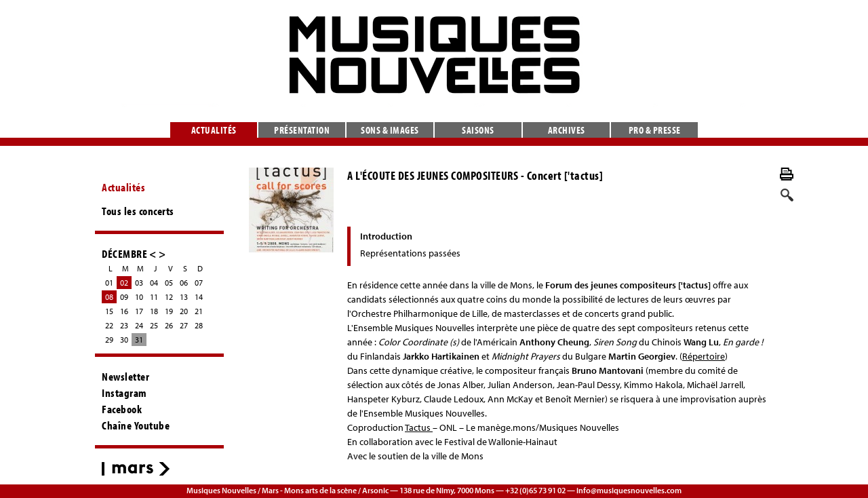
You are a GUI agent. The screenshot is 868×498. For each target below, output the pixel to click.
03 (139, 283)
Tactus (419, 427)
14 (199, 297)
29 (109, 340)
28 (199, 325)
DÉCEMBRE (124, 253)
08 (109, 297)
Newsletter (125, 377)
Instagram (124, 393)
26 (169, 325)
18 (154, 311)
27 (184, 325)
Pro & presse (655, 130)
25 (154, 325)
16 (124, 311)
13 (184, 297)
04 (154, 283)
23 (124, 325)
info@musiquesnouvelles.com (629, 490)
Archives (567, 130)
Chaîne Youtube (136, 425)
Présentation (302, 130)
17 (139, 311)
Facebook (122, 409)
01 (109, 283)
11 (154, 297)
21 (199, 311)
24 (139, 325)
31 (139, 340)
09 (124, 297)
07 (199, 283)
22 (109, 325)
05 (169, 283)
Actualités (214, 130)
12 (169, 297)
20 (184, 311)
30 (124, 340)
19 (169, 311)
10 (139, 297)
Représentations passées (410, 253)
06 (184, 283)
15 (109, 311)
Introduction (386, 236)
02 (124, 283)
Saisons (478, 130)
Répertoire (704, 356)
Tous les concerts (138, 211)
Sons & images (390, 130)
